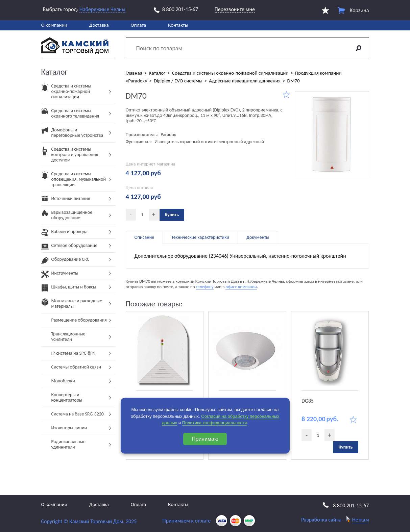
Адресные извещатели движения (245, 81)
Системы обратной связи (76, 367)
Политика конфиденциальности (215, 423)
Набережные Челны (102, 9)
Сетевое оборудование (69, 247)
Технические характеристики (200, 237)
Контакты (178, 25)
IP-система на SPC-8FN (74, 353)
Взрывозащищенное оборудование (67, 217)
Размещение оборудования (79, 320)
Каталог (157, 73)
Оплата (139, 25)
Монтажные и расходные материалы (72, 306)
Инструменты (60, 275)
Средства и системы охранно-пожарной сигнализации (66, 93)
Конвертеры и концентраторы (67, 397)
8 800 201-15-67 (176, 9)
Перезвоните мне (235, 9)
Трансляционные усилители (68, 337)
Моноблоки (63, 381)
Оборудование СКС (65, 261)
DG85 (308, 401)
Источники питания (66, 200)
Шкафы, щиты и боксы (69, 289)
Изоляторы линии (69, 428)
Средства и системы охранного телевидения (70, 115)
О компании (54, 25)
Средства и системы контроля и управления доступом (70, 157)
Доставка (99, 25)
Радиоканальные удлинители (68, 444)
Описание (144, 237)
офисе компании (241, 287)
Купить (172, 215)
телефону (205, 287)
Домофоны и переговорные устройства (72, 135)
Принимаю (205, 439)
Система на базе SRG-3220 (78, 414)
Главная (134, 73)
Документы (258, 237)
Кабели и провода (64, 234)
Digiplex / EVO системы (178, 81)
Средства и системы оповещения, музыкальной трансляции (74, 181)
